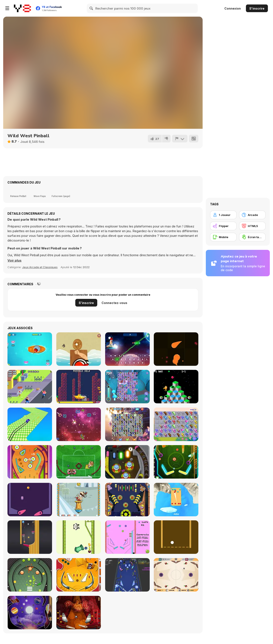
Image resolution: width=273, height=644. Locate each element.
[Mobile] (223, 237)
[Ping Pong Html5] (79, 349)
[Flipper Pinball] (176, 537)
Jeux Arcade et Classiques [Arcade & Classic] (40, 267)
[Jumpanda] (79, 537)
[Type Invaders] (79, 424)
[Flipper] (223, 226)
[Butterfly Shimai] (127, 387)
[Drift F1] (30, 424)
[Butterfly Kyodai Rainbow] (176, 424)
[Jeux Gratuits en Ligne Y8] (22, 8)
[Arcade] (252, 215)
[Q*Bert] (176, 387)
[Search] (91, 8)
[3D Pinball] (127, 575)
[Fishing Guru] (30, 349)
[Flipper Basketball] (30, 537)
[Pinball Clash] (176, 575)
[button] (15, 260)
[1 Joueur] (223, 215)
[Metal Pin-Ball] (30, 575)
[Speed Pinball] (30, 500)
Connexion (233, 8)
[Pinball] (79, 575)
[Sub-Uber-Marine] (79, 387)
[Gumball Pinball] (127, 537)
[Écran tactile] (252, 237)
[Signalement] (180, 139)
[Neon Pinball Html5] (176, 462)
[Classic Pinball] (30, 462)
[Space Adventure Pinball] (127, 462)
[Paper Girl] (30, 387)
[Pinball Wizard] (79, 613)
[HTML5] (252, 226)
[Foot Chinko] (79, 462)
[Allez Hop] (79, 500)
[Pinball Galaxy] (30, 613)
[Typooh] (127, 349)
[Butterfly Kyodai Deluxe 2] (127, 424)
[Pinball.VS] (176, 500)
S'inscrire (257, 8)
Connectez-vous (114, 303)
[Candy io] (176, 349)
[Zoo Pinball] (127, 500)
